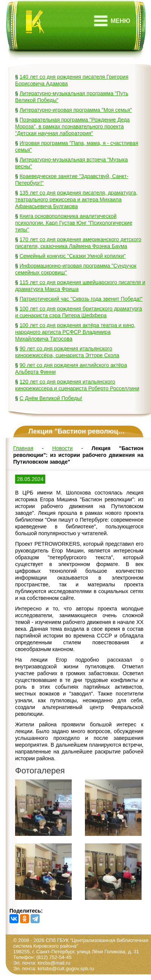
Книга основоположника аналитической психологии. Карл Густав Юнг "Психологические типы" (74, 223)
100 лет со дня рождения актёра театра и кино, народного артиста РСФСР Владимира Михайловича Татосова (75, 332)
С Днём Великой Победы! (51, 398)
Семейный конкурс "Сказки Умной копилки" (73, 256)
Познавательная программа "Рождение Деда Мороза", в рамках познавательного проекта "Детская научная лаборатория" (72, 126)
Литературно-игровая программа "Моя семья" (76, 110)
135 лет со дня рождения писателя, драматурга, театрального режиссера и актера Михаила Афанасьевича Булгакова (76, 199)
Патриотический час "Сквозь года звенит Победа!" (81, 299)
